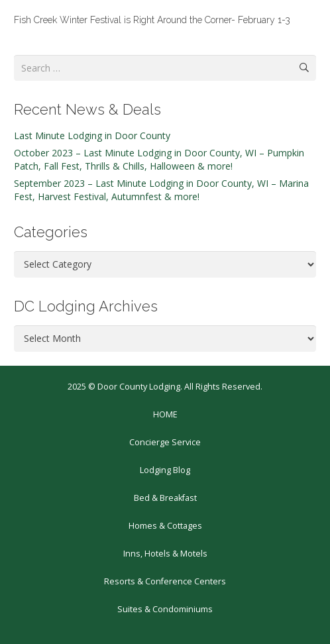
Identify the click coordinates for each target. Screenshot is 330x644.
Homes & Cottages (165, 526)
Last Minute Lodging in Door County (92, 135)
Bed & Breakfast (165, 498)
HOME (165, 414)
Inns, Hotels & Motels (165, 554)
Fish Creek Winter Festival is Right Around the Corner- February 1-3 (152, 20)
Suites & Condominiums (165, 609)
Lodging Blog (165, 470)
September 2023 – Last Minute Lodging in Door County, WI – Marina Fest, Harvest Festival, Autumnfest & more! (161, 190)
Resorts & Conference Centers (165, 581)
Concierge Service (165, 442)
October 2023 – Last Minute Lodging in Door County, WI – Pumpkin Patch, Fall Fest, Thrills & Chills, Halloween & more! (159, 159)
